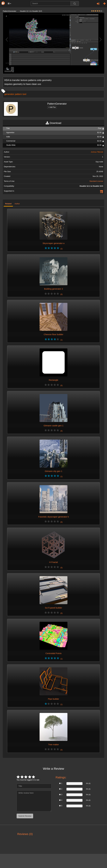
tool (24, 94)
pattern (18, 94)
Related (8, 204)
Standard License (96, 181)
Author (17, 204)
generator (9, 94)
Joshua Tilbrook (97, 152)
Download (53, 123)
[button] (9, 3)
